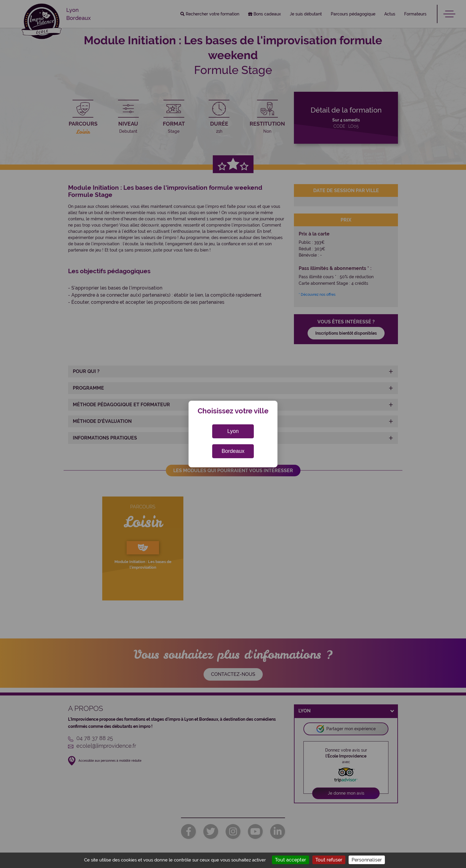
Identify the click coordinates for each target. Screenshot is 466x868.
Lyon (233, 431)
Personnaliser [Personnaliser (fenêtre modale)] (367, 860)
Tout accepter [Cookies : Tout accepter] (291, 860)
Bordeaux (233, 451)
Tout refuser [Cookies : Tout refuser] (329, 860)
